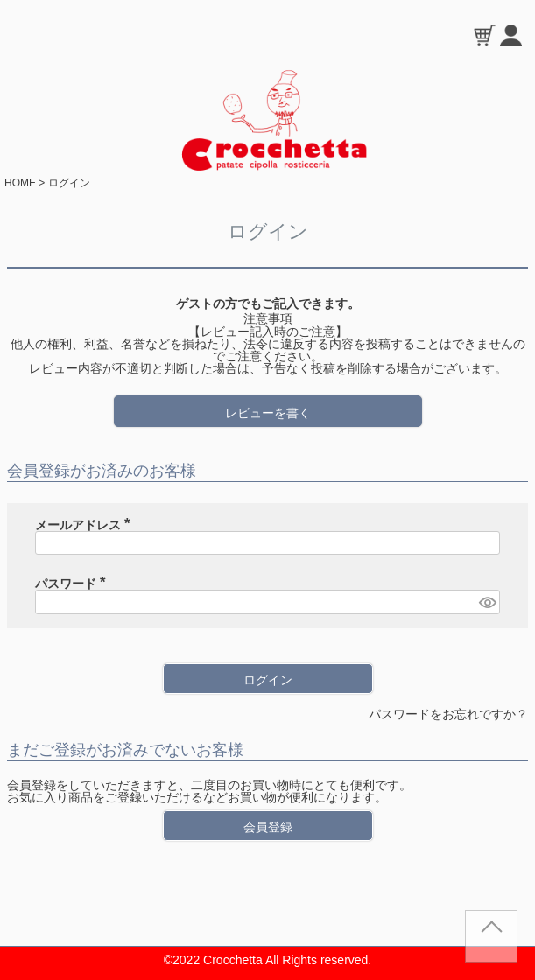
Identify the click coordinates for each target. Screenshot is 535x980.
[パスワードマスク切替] (487, 602)
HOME (20, 183)
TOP (491, 943)
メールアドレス (86, 525)
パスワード (74, 584)
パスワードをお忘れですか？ (448, 714)
